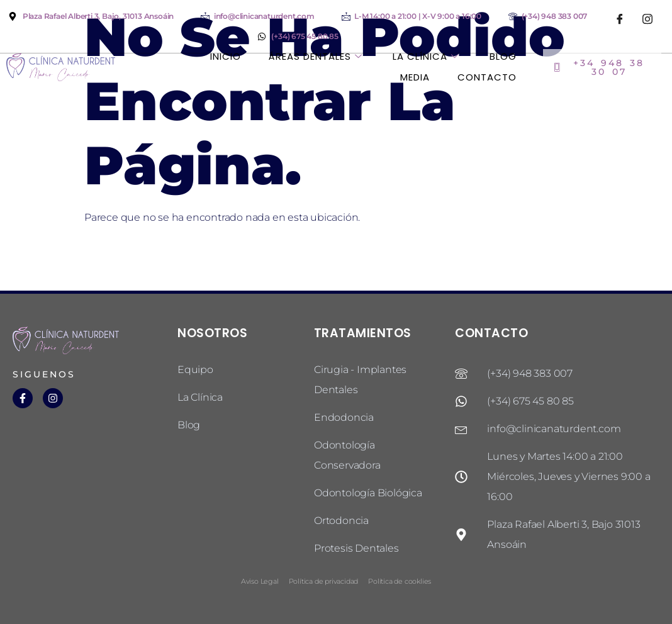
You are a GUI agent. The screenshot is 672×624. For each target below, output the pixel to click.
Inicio (225, 56)
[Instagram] (647, 19)
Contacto (487, 77)
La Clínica (427, 56)
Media (415, 77)
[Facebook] (620, 19)
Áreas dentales (316, 56)
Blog (503, 56)
